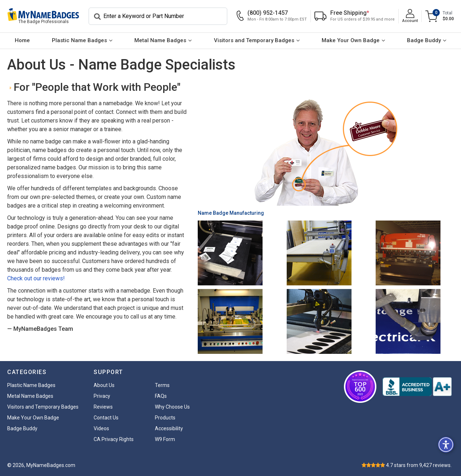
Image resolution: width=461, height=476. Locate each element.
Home (22, 40)
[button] (446, 445)
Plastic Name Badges (79, 40)
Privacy (102, 396)
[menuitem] (22, 41)
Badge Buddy (424, 40)
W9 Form (165, 439)
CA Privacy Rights (114, 439)
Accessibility (169, 428)
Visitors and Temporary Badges (254, 40)
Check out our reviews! (36, 278)
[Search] (158, 16)
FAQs (161, 396)
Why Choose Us (172, 407)
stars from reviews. (419, 465)
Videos (101, 428)
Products (165, 418)
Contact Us (106, 418)
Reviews (103, 407)
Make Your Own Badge (351, 40)
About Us (104, 385)
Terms (162, 385)
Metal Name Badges (160, 40)
